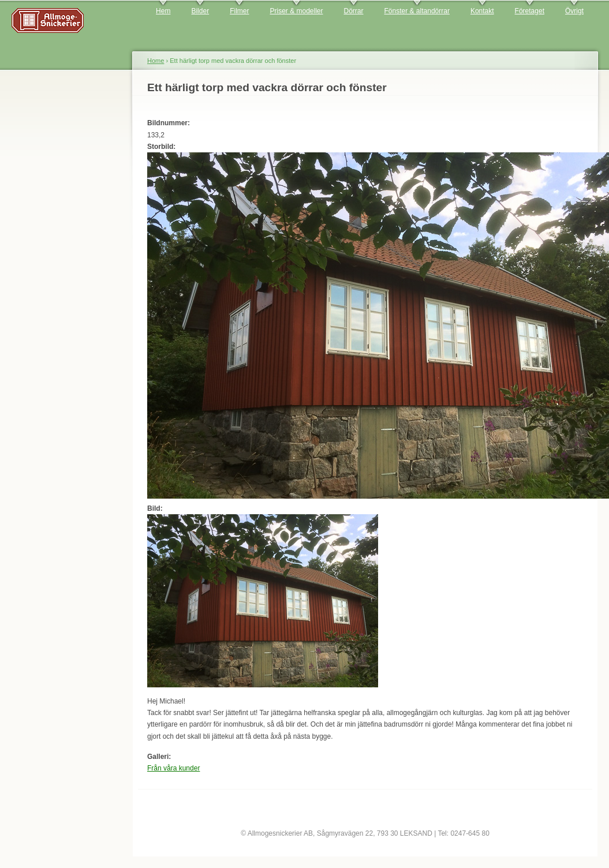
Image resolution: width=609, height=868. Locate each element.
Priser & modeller (296, 11)
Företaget (530, 11)
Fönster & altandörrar (417, 11)
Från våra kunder (173, 768)
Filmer (239, 11)
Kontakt (482, 11)
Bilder (200, 11)
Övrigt (574, 11)
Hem (163, 11)
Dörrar (354, 11)
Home (156, 61)
